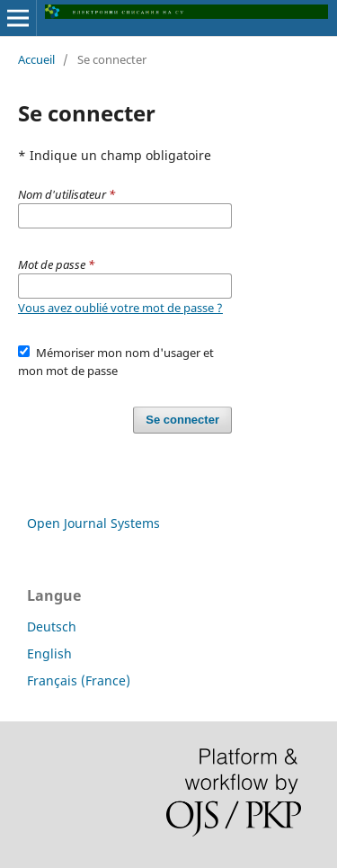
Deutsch (52, 626)
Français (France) (79, 680)
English (49, 653)
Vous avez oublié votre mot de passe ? (120, 308)
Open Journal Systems (93, 523)
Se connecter (182, 420)
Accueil (36, 59)
